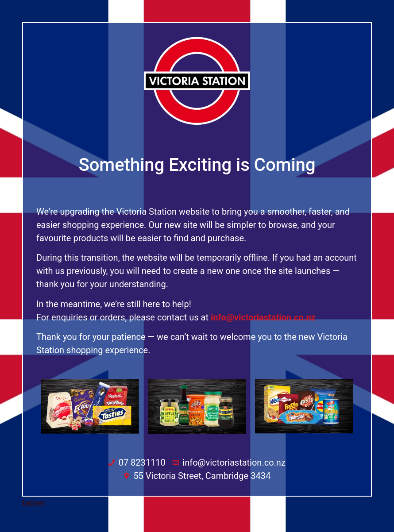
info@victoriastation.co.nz (263, 317)
